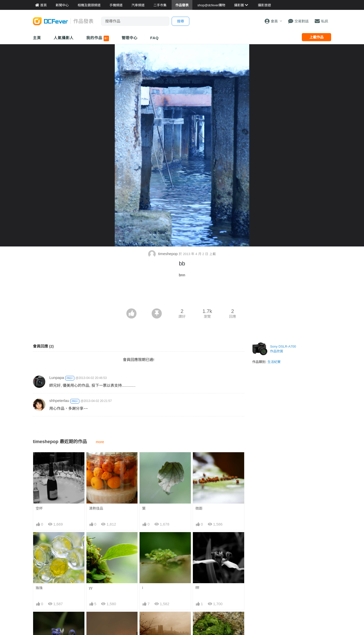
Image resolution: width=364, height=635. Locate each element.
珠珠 (39, 588)
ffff (197, 588)
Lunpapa (57, 378)
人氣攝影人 (64, 38)
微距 (199, 508)
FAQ (154, 38)
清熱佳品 (96, 508)
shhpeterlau (59, 401)
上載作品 (316, 37)
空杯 (39, 508)
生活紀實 (274, 362)
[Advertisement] (182, 294)
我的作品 (97, 38)
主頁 (37, 38)
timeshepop (163, 254)
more (100, 442)
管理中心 (130, 38)
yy (91, 588)
